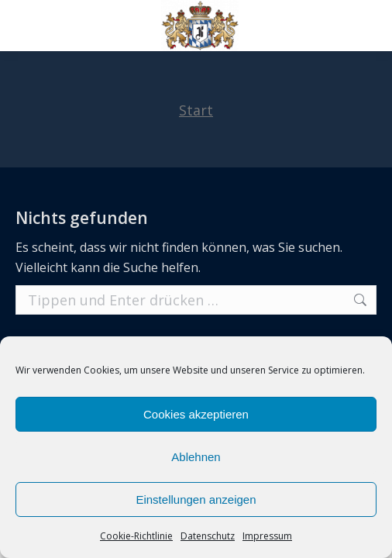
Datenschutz (208, 536)
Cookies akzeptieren (196, 414)
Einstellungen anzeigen (196, 499)
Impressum (267, 536)
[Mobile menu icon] (25, 26)
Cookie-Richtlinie (136, 536)
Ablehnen (196, 457)
